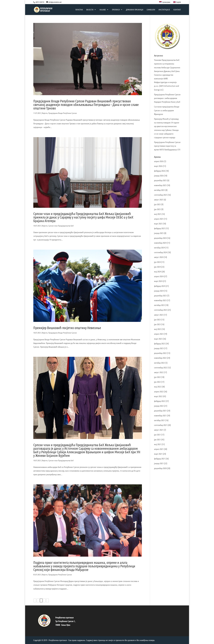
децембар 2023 (160, 295)
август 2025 (159, 200)
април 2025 (159, 219)
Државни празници (135, 10)
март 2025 (158, 224)
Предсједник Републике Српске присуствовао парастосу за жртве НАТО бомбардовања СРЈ (167, 146)
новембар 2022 (160, 358)
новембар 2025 (160, 185)
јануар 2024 (159, 291)
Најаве (103, 10)
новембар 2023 (160, 300)
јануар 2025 (159, 233)
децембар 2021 (160, 411)
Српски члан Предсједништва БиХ (61, 226)
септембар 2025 (161, 195)
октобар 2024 (159, 247)
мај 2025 (158, 214)
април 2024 (159, 276)
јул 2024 (157, 262)
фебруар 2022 (160, 401)
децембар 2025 (160, 180)
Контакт (177, 10)
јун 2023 (157, 324)
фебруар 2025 (160, 228)
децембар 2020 (160, 468)
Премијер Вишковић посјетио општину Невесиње (67, 328)
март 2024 (158, 281)
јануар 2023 (159, 348)
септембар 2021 (161, 425)
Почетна (79, 10)
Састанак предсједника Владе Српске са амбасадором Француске (167, 110)
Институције (164, 10)
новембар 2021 (160, 415)
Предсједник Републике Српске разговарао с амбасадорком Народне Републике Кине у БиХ (167, 98)
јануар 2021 (159, 463)
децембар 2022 (160, 353)
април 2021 (159, 449)
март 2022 (158, 396)
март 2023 (158, 339)
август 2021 (159, 430)
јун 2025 (157, 209)
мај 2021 (158, 444)
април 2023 (159, 334)
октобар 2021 (159, 420)
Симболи (151, 10)
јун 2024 (157, 267)
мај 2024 (158, 271)
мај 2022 (158, 387)
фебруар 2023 (160, 343)
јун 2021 (157, 439)
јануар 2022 (159, 406)
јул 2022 (157, 377)
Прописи (116, 10)
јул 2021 (157, 435)
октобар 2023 (159, 305)
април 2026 (159, 161)
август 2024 (159, 257)
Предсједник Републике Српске (60, 574)
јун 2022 (157, 382)
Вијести (90, 10)
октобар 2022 (159, 363)
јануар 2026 (159, 176)
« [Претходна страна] (35, 600)
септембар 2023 (161, 310)
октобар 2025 (159, 190)
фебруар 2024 (160, 286)
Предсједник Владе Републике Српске (63, 113)
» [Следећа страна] (47, 600)
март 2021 (158, 454)
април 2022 (159, 391)
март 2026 (158, 166)
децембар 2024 (160, 238)
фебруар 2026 (160, 171)
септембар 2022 (161, 367)
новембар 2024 (160, 243)
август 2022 (159, 372)
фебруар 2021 (160, 459)
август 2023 (159, 315)
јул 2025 (157, 204)
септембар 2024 (161, 252)
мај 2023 (158, 329)
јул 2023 (157, 319)
